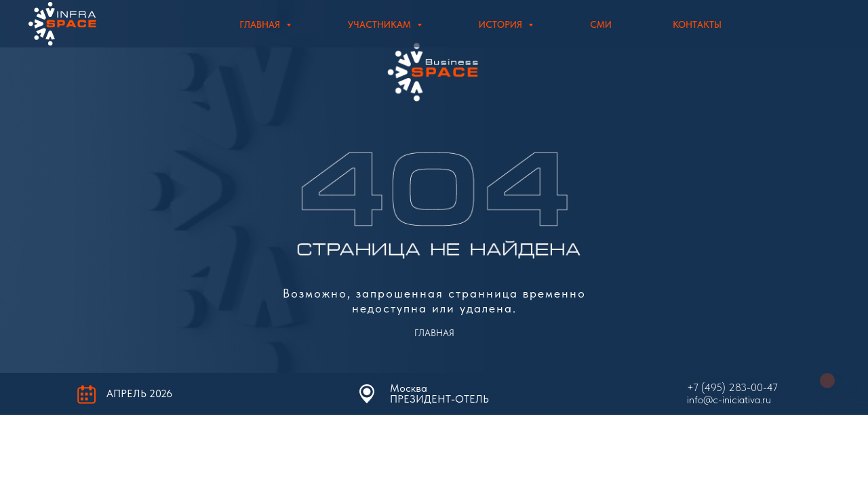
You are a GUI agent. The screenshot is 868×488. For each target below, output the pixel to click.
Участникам (381, 24)
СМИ (601, 24)
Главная (261, 24)
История (502, 24)
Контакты (697, 24)
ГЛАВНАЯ (434, 333)
